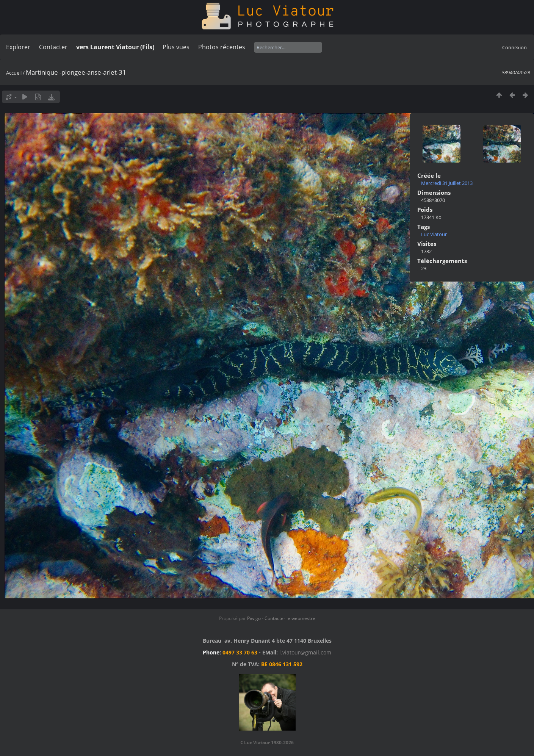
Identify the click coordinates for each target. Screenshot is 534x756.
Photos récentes (222, 47)
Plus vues (176, 47)
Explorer (18, 47)
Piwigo (254, 618)
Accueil (14, 73)
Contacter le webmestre (290, 618)
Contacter (53, 47)
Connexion (514, 47)
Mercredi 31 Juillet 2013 (447, 183)
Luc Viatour (434, 234)
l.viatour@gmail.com (305, 652)
